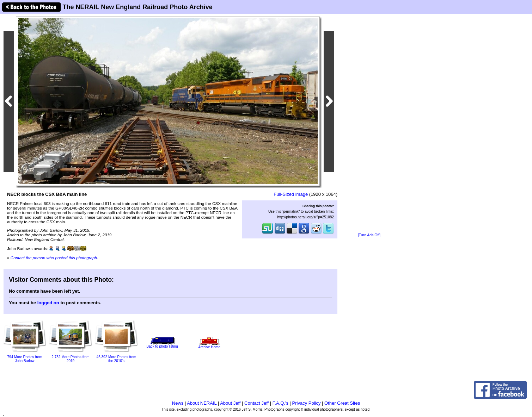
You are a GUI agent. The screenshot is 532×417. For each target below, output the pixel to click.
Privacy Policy (307, 403)
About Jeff (230, 403)
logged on (48, 303)
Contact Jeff (256, 403)
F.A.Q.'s (280, 403)
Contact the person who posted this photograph (54, 258)
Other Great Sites (342, 403)
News (178, 403)
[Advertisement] (369, 124)
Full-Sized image (291, 194)
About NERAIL (202, 403)
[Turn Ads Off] (369, 235)
